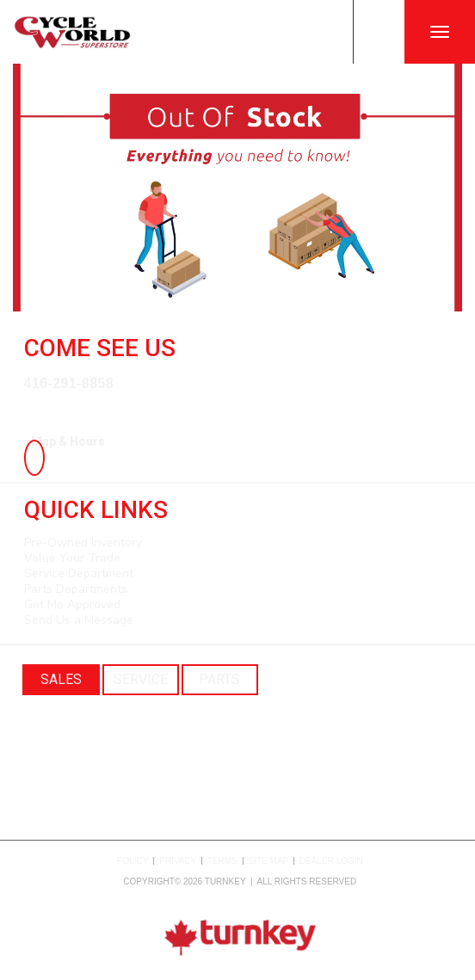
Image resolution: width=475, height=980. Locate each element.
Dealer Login (331, 861)
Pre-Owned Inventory (83, 542)
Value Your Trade (72, 558)
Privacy (178, 861)
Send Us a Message (79, 620)
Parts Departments (76, 589)
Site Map (269, 861)
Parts (219, 679)
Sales (61, 679)
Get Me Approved (72, 604)
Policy (133, 861)
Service (141, 679)
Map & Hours (65, 441)
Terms (222, 861)
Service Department (79, 573)
